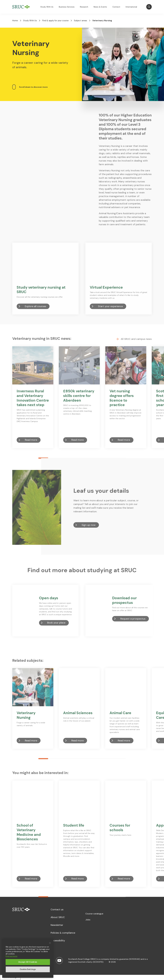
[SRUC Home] (22, 7)
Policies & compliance (63, 933)
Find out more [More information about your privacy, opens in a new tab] (11, 956)
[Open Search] (149, 7)
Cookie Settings (28, 969)
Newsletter (57, 925)
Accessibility (58, 941)
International (131, 7)
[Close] (50, 943)
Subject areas (80, 21)
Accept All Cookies (28, 962)
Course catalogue (94, 914)
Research (84, 7)
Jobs (88, 920)
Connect (116, 7)
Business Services (67, 7)
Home (15, 21)
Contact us (57, 909)
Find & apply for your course (55, 21)
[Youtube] (59, 961)
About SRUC (58, 917)
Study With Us (47, 7)
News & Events (100, 7)
